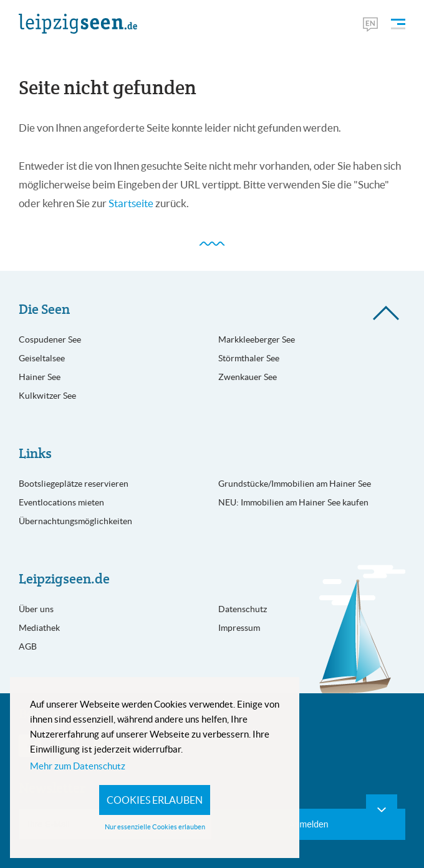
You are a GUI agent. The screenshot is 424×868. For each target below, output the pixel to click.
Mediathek (39, 628)
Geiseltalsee (42, 358)
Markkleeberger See (257, 339)
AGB (28, 646)
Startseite (131, 203)
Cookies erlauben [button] (155, 800)
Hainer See (40, 377)
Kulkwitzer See (47, 396)
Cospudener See (50, 339)
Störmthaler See (249, 358)
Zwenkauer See (248, 377)
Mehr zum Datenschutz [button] (78, 766)
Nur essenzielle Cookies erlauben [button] (155, 827)
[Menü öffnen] (398, 24)
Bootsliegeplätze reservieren (74, 484)
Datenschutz (243, 609)
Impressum (239, 628)
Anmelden (308, 824)
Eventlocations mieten (61, 502)
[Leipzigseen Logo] (78, 24)
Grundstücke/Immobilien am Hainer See (295, 484)
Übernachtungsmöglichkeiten (75, 521)
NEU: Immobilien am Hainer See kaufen (293, 502)
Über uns (36, 609)
